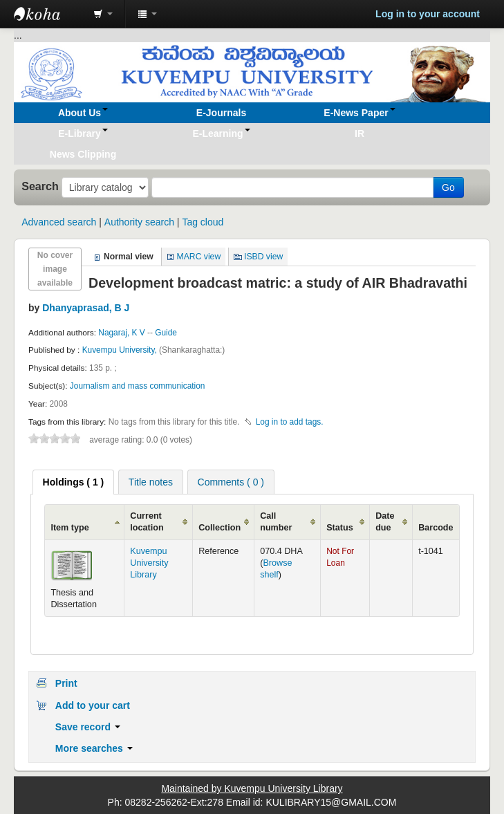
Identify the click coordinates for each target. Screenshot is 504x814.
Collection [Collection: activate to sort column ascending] (220, 528)
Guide (166, 333)
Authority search (139, 222)
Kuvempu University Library (149, 563)
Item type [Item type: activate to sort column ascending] (69, 528)
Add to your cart (93, 705)
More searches (94, 748)
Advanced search (59, 222)
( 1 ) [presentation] (74, 482)
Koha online (48, 14)
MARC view (199, 257)
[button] (103, 14)
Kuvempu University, (121, 350)
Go (448, 187)
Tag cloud (203, 222)
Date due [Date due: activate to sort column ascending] (385, 522)
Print (66, 683)
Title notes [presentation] (151, 482)
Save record (88, 727)
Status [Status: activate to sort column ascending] (340, 528)
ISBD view (263, 257)
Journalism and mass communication (138, 386)
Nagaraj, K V (121, 333)
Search (40, 186)
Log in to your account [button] (428, 14)
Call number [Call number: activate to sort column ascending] (276, 522)
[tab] (74, 482)
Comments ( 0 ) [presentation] (231, 482)
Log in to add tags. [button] (290, 422)
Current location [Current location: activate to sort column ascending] (147, 522)
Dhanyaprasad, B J (86, 308)
